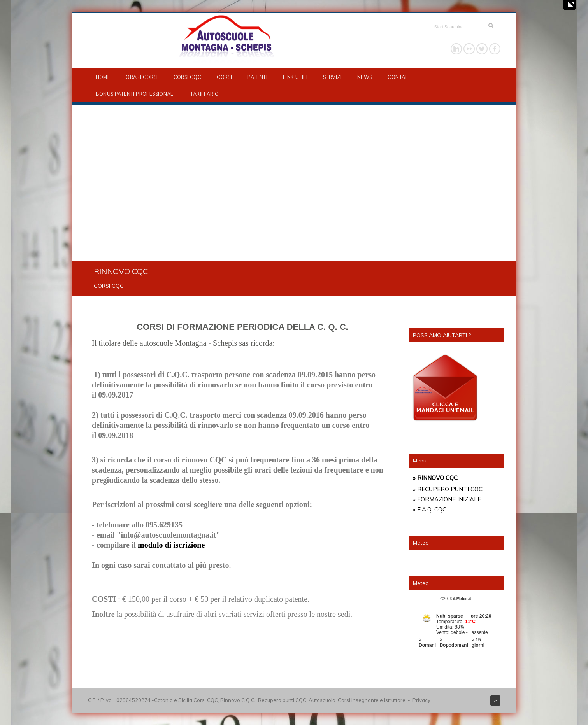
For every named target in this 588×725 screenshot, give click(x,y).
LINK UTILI (295, 77)
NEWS (365, 77)
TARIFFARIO (204, 94)
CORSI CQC (188, 77)
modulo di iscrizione (171, 545)
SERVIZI (332, 77)
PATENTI (257, 77)
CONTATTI (400, 77)
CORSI (224, 77)
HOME (103, 77)
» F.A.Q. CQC (430, 509)
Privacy (421, 700)
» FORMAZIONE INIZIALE (447, 499)
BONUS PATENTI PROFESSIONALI (135, 94)
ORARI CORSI (142, 77)
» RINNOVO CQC (435, 478)
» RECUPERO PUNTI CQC (448, 489)
